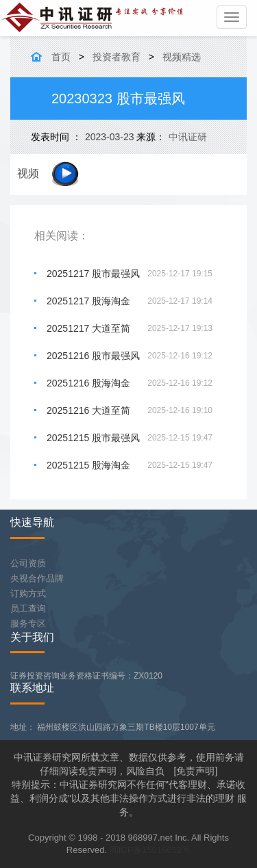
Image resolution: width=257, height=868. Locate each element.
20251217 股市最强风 (93, 274)
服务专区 (28, 623)
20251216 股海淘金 (88, 383)
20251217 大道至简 (88, 328)
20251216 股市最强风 (93, 356)
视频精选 (182, 57)
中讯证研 (188, 137)
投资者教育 (117, 57)
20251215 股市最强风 (93, 438)
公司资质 (28, 563)
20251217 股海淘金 (88, 301)
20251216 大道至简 (88, 410)
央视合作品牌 (37, 578)
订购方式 (28, 593)
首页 (61, 57)
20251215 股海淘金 (88, 465)
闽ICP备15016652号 (150, 850)
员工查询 (28, 608)
